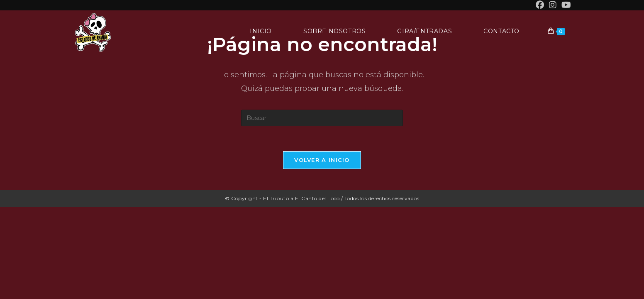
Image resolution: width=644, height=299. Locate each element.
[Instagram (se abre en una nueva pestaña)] (553, 5)
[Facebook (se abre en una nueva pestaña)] (540, 5)
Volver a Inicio (322, 160)
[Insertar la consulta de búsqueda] (322, 118)
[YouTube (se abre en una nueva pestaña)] (565, 5)
